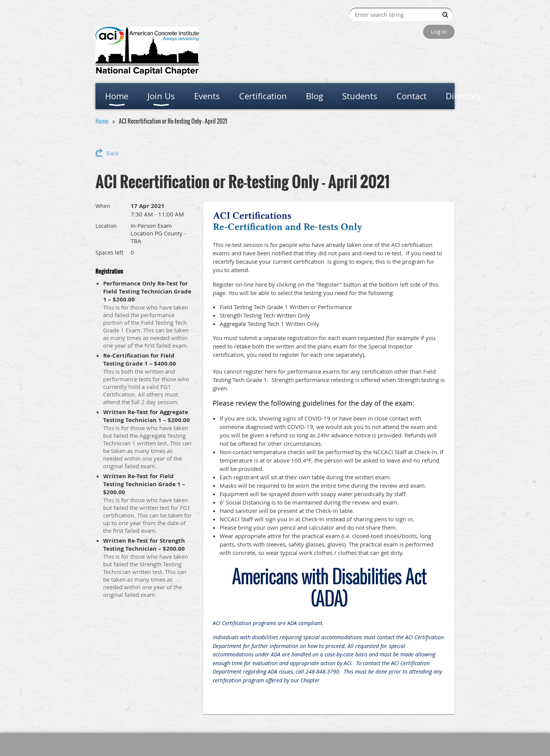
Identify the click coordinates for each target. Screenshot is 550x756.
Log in (439, 31)
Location (106, 226)
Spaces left (109, 252)
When (103, 206)
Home (102, 121)
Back (112, 153)
